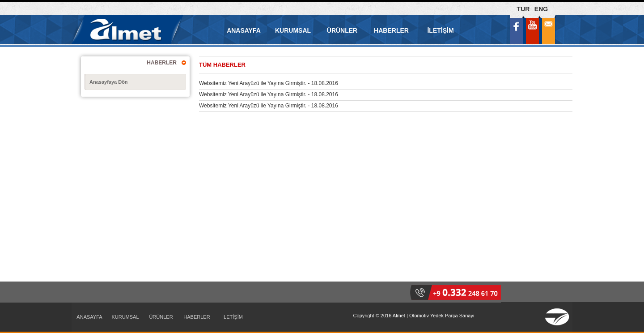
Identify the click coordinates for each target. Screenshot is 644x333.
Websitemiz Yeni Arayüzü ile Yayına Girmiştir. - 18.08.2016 (269, 83)
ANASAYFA (244, 30)
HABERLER (391, 30)
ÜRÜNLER (342, 30)
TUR (523, 9)
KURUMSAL (293, 30)
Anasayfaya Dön (109, 82)
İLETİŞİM (440, 30)
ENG (541, 9)
